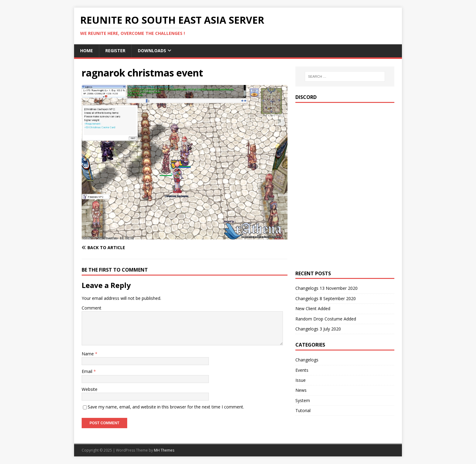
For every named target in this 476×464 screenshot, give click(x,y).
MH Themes (164, 450)
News (301, 390)
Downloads (152, 51)
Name (88, 354)
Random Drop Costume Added (326, 319)
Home (87, 51)
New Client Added (313, 308)
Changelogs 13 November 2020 (326, 288)
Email (88, 371)
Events (302, 370)
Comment (92, 308)
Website (90, 389)
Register (115, 51)
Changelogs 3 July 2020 (318, 329)
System (303, 400)
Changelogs (307, 360)
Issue (301, 380)
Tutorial (303, 410)
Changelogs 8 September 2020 (326, 298)
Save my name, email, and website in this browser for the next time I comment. (166, 407)
